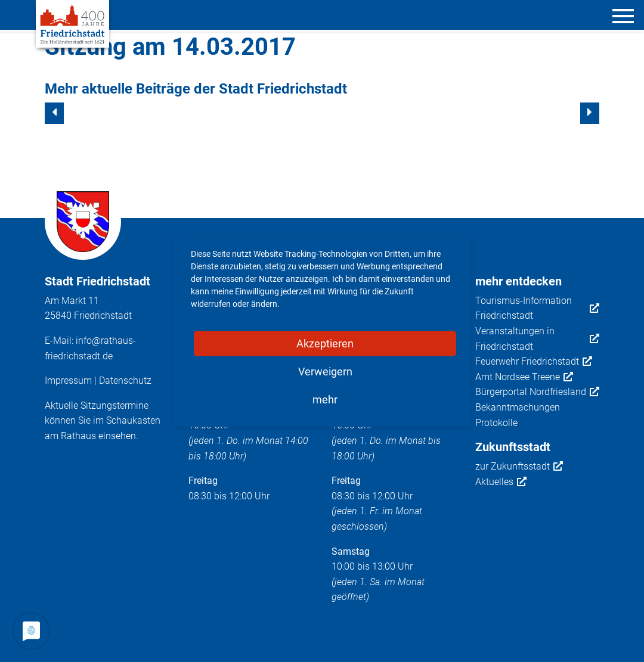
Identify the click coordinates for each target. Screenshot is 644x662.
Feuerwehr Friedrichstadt (534, 362)
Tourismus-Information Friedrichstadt (538, 308)
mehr (325, 399)
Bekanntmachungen (518, 407)
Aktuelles (501, 482)
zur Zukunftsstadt (519, 467)
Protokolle (496, 423)
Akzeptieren (325, 343)
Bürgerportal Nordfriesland (537, 392)
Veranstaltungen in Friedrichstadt (538, 339)
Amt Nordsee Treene (524, 377)
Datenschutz (125, 380)
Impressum (68, 380)
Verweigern (325, 371)
